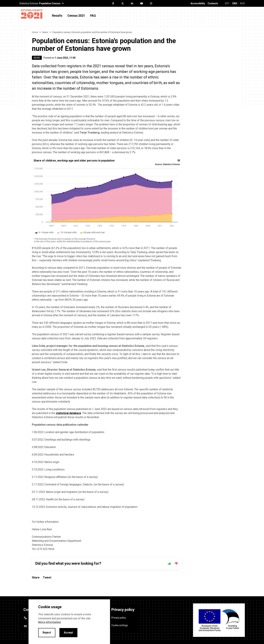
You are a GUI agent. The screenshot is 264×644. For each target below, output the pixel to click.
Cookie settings (120, 625)
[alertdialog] (69, 622)
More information (50, 622)
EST (227, 3)
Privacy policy (119, 618)
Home (35, 32)
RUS (242, 3)
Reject (47, 633)
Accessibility (198, 3)
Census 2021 (76, 16)
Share (36, 578)
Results (57, 16)
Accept (68, 633)
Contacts (213, 3)
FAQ (93, 16)
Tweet (47, 578)
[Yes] (169, 563)
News (45, 32)
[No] (176, 563)
